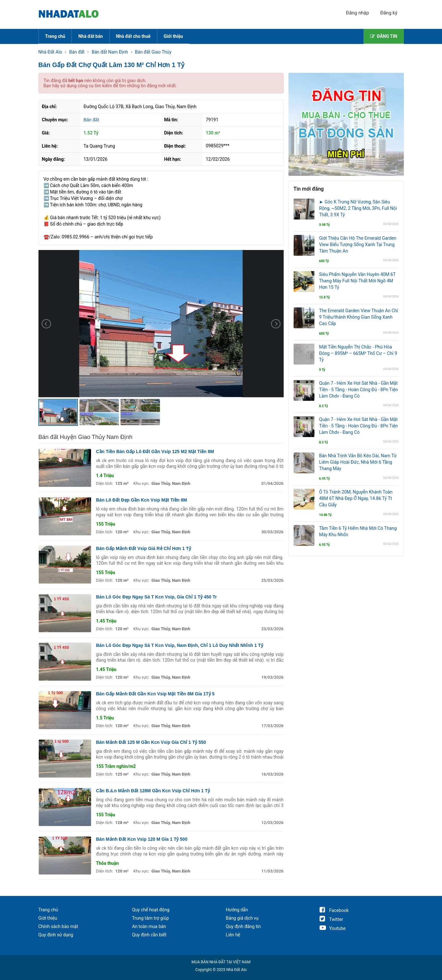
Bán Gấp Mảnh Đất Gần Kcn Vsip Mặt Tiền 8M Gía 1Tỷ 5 (155, 694)
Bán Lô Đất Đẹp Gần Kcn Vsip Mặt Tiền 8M (142, 500)
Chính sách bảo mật (58, 926)
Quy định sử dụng (56, 935)
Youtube (333, 928)
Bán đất (91, 120)
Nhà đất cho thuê (133, 36)
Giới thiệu (173, 36)
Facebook (334, 910)
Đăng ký (389, 13)
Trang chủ (55, 36)
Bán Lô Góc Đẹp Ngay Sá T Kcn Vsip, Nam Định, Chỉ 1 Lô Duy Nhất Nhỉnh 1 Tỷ (180, 645)
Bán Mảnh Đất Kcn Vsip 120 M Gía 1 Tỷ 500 (142, 839)
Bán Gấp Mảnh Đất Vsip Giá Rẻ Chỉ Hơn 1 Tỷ (144, 548)
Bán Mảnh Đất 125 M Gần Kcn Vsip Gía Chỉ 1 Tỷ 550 (151, 742)
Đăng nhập (357, 13)
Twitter (331, 919)
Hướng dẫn (237, 910)
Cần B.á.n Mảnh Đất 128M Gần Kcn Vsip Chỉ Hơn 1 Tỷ (153, 791)
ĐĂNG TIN (384, 36)
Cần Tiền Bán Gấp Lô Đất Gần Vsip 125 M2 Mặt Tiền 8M (155, 451)
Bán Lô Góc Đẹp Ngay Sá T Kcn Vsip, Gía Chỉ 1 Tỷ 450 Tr (157, 597)
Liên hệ (233, 935)
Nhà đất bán (90, 36)
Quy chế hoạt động (151, 910)
